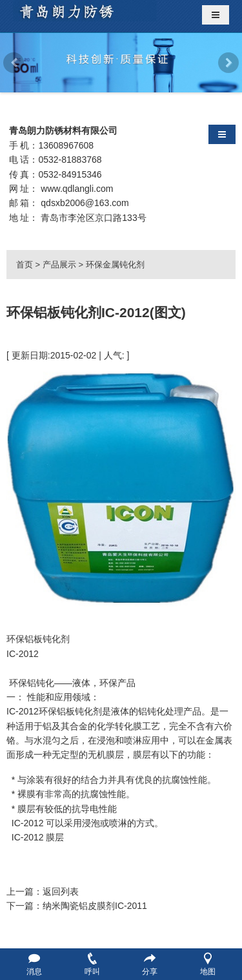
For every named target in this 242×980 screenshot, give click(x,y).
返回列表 (61, 891)
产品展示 (59, 265)
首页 (25, 265)
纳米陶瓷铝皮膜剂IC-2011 (95, 906)
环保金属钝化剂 (115, 265)
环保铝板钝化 (66, 711)
